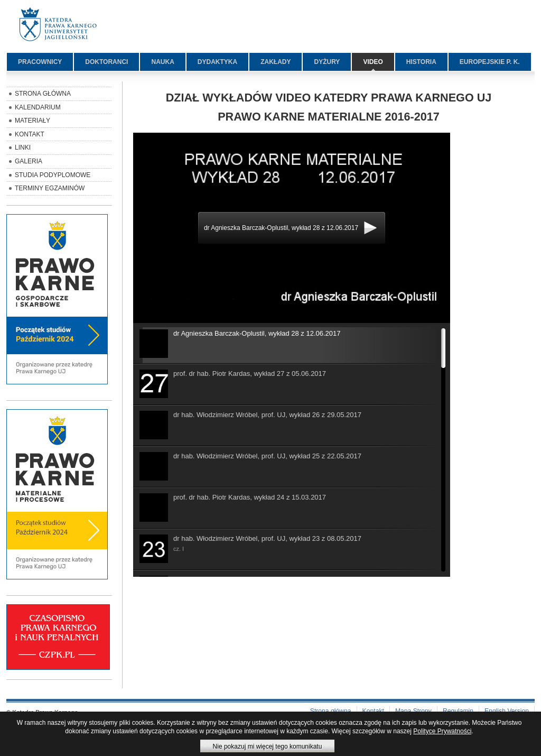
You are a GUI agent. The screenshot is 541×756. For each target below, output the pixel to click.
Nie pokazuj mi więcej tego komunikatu (268, 746)
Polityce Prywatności (442, 731)
